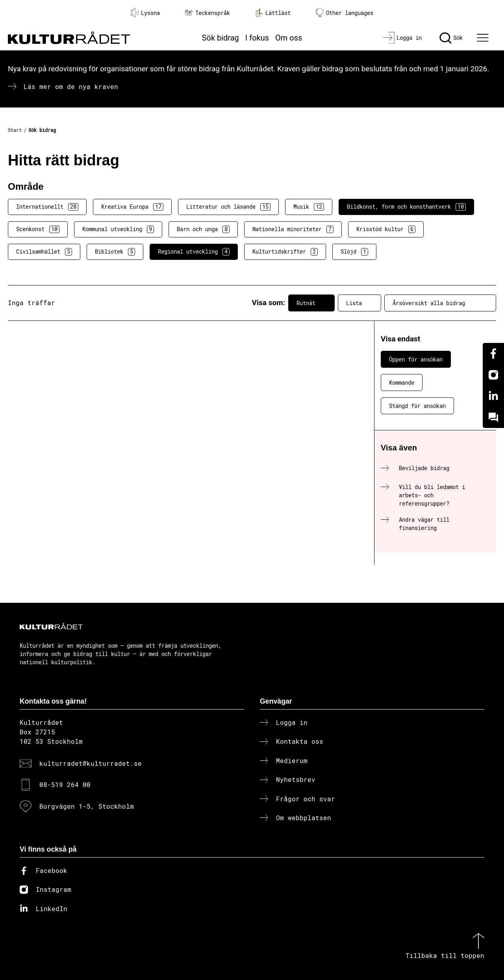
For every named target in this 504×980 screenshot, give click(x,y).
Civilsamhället (44, 252)
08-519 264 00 (65, 785)
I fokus (257, 38)
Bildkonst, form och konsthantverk (406, 207)
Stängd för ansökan (417, 406)
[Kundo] (493, 417)
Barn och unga (203, 229)
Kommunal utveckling (118, 229)
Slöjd (354, 252)
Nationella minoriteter (293, 229)
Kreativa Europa (132, 207)
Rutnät (311, 303)
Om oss (289, 38)
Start (15, 130)
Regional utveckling (194, 252)
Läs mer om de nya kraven (71, 86)
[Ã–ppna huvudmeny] (484, 38)
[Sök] (451, 38)
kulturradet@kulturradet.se (91, 763)
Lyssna (145, 13)
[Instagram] (493, 375)
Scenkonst (38, 229)
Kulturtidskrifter (285, 252)
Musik (309, 207)
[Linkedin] (493, 396)
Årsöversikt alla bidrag (440, 303)
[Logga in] (402, 38)
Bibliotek (115, 252)
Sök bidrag (220, 38)
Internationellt (47, 207)
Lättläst (273, 13)
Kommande (402, 383)
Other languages (345, 13)
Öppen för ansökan (416, 359)
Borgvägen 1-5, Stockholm (87, 806)
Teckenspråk (208, 13)
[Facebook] (493, 354)
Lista (359, 303)
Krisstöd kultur (386, 229)
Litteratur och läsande (228, 207)
